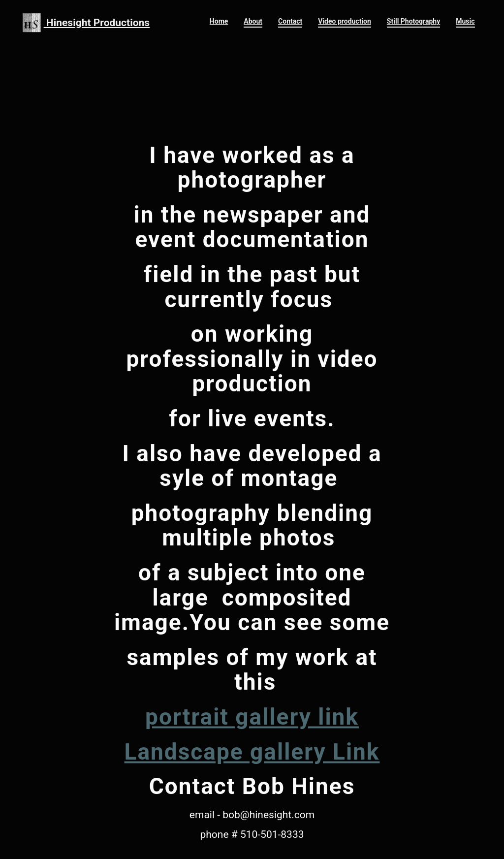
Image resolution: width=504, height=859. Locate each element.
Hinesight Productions (86, 23)
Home (219, 21)
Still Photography (413, 21)
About (253, 21)
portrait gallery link (252, 733)
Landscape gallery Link (252, 768)
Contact (290, 21)
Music (465, 21)
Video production (345, 21)
